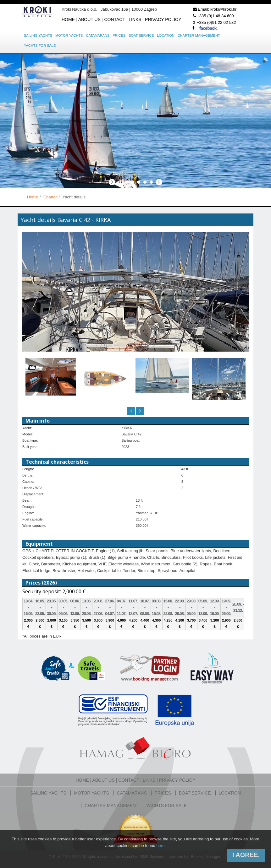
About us (89, 19)
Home (68, 19)
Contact (114, 19)
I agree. (246, 855)
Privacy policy (163, 19)
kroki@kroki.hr (223, 9)
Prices (119, 35)
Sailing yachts (38, 35)
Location (166, 35)
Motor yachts (69, 35)
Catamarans (98, 35)
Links (135, 19)
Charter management (199, 35)
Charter (50, 197)
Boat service (141, 35)
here (160, 846)
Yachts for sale (40, 46)
